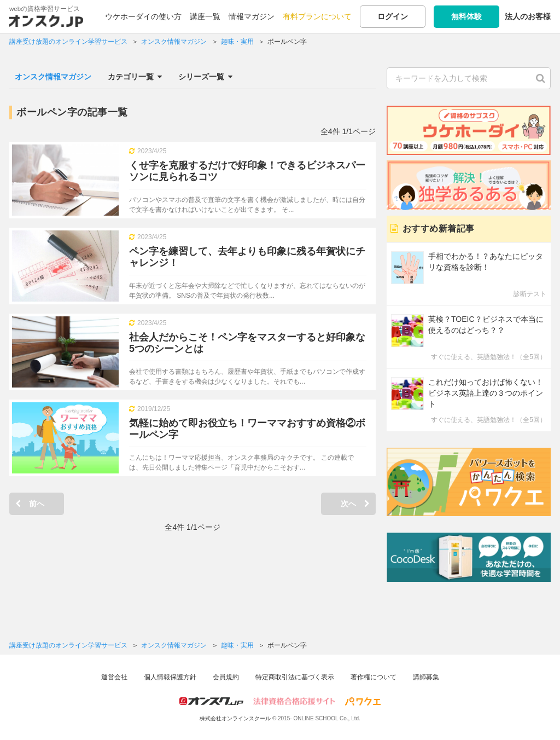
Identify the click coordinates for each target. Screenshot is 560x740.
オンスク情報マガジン (53, 77)
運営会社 (114, 677)
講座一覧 (205, 16)
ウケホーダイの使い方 (143, 16)
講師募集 (426, 677)
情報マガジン (252, 16)
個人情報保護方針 (170, 677)
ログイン (393, 16)
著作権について (374, 677)
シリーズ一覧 (205, 77)
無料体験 (466, 16)
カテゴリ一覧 (135, 77)
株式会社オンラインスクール (235, 718)
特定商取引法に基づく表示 (295, 677)
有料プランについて (317, 16)
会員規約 (226, 677)
